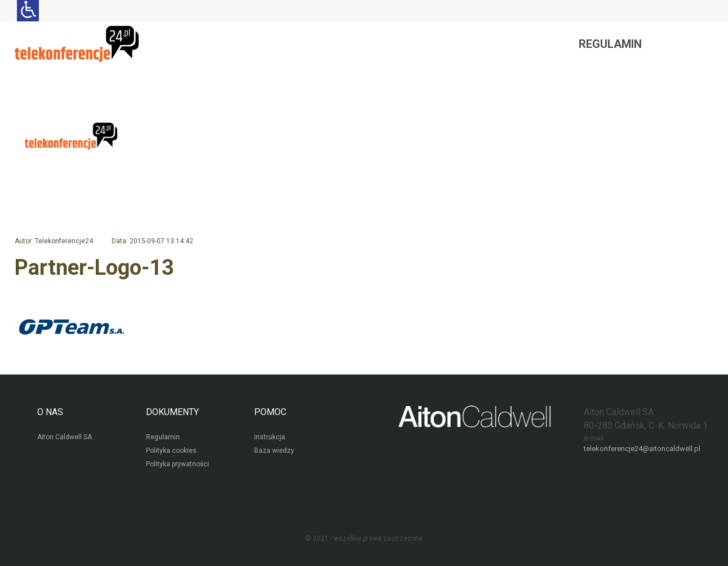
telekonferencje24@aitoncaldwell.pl (642, 449)
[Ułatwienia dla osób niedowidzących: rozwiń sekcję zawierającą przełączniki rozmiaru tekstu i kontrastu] (28, 11)
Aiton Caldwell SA (65, 437)
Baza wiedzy (274, 451)
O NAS (50, 412)
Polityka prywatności (177, 464)
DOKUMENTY (172, 412)
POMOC (270, 412)
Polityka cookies (171, 451)
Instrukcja (270, 437)
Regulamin (610, 44)
